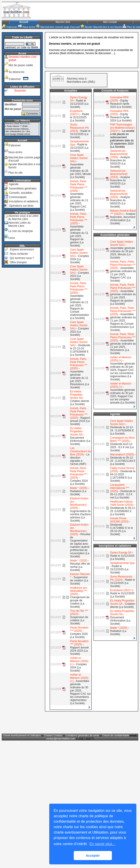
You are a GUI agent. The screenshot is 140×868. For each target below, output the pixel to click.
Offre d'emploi (18, 262)
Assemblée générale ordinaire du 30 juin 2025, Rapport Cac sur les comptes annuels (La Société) (123, 396)
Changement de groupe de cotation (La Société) (80, 602)
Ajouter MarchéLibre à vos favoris (101, 27)
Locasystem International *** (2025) (119, 488)
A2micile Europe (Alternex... (22, 129)
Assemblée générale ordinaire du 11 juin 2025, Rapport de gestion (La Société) (79, 236)
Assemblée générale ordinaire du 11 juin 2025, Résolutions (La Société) (80, 380)
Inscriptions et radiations (23, 201)
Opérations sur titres (21, 206)
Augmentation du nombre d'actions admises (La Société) (80, 516)
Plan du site (131, 27)
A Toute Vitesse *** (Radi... (22, 126)
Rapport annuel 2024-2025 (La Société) (79, 651)
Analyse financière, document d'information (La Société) (123, 219)
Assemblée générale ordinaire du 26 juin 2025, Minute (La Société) (80, 171)
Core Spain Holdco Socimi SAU (79, 158)
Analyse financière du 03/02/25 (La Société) (120, 162)
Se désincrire (17, 72)
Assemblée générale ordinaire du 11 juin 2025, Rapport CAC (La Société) (79, 202)
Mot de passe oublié (21, 65)
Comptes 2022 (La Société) (80, 332)
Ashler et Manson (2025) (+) (79, 661)
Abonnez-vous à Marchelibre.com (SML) (81, 80)
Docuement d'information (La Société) (80, 441)
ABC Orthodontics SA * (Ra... (22, 132)
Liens (12, 238)
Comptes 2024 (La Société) (80, 259)
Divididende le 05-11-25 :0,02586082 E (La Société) (123, 511)
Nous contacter (19, 254)
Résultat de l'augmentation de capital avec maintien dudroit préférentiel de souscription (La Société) (80, 545)
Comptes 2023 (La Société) (80, 276)
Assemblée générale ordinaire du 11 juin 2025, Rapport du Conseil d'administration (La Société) (80, 307)
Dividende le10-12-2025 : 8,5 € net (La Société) (122, 447)
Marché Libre (63, 22)
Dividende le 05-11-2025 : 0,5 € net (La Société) (123, 494)
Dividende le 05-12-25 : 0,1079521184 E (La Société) (123, 461)
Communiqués (18, 197)
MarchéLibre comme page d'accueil (58, 27)
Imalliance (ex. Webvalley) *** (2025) (79, 591)
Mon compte (110, 22)
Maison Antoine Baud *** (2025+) (123, 212)
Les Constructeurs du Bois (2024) (80, 451)
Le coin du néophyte (21, 231)
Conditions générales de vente (82, 735)
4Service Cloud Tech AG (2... (22, 124)
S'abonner (10, 27)
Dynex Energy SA (121, 553)
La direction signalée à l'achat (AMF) (80, 459)
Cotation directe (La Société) (80, 403)
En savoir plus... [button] (102, 844)
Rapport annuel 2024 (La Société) (80, 421)
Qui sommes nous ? (22, 258)
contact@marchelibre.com (61, 739)
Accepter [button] (93, 856)
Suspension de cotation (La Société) (79, 580)
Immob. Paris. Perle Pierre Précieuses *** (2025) (79, 186)
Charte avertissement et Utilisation (22, 735)
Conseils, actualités (21, 193)
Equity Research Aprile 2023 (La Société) (121, 104)
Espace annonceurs (22, 249)
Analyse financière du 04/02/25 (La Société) (120, 182)
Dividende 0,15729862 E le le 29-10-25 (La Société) (121, 530)
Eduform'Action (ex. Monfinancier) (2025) (79, 503)
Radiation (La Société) (78, 493)
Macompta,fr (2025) (122, 455)
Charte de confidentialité (116, 735)
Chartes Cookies (53, 735)
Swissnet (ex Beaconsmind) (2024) (119, 154)
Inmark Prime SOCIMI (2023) (119, 520)
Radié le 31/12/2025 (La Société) (79, 104)
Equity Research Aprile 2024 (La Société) (121, 117)
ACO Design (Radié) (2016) (22, 134)
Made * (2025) (79, 488)
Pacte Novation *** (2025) (79, 629)
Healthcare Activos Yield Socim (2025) (122, 503)
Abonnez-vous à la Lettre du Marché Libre (23, 218)
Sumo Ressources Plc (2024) (80, 128)
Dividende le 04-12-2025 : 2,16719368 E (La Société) (123, 476)
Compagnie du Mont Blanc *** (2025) (122, 439)
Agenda (14, 184)
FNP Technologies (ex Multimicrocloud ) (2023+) (123, 128)
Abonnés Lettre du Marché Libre (20, 224)
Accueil (24, 22)
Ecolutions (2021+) (76, 113)
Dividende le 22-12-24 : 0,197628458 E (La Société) (80, 350)
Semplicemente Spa (122, 563)
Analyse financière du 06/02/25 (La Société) (120, 202)
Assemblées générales (23, 189)
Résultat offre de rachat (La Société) (80, 567)
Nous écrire (27, 27)
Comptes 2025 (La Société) (79, 636)
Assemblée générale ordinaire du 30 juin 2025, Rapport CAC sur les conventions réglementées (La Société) (80, 692)
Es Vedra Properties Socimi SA (76, 395)
